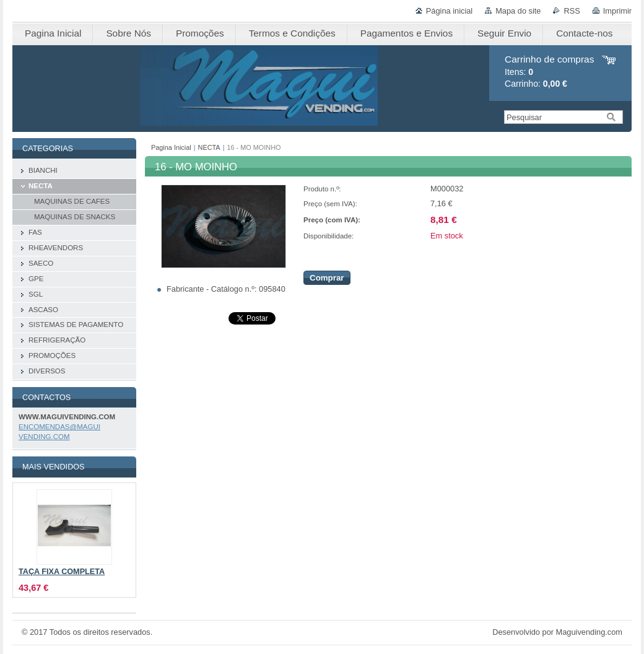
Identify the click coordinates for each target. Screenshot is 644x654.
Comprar (327, 278)
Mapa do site (518, 11)
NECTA (209, 147)
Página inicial (449, 11)
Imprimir (617, 11)
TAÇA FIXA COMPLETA (62, 572)
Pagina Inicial (171, 147)
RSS (572, 11)
